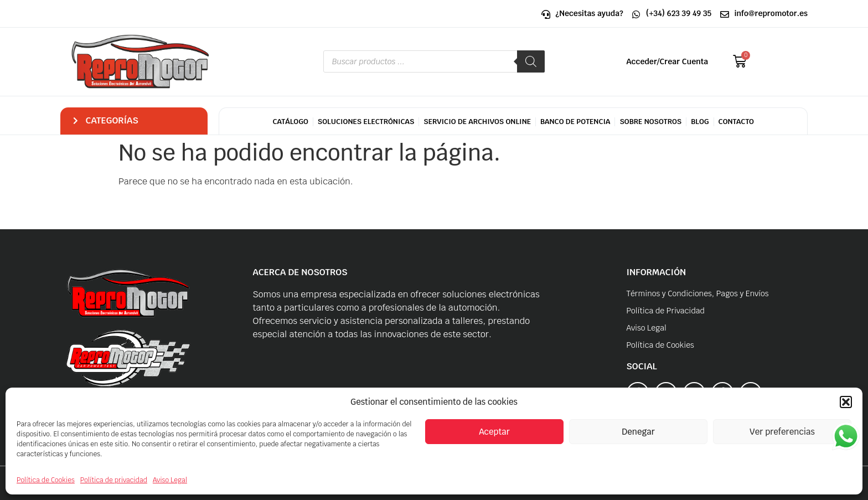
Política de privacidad (114, 480)
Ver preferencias (782, 432)
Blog (700, 122)
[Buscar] (531, 61)
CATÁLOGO (290, 122)
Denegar (638, 432)
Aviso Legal (170, 480)
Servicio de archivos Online (477, 122)
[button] (846, 402)
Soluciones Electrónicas (366, 122)
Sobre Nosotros (650, 122)
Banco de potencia (575, 122)
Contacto (736, 122)
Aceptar (494, 432)
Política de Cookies (46, 480)
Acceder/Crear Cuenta (668, 61)
